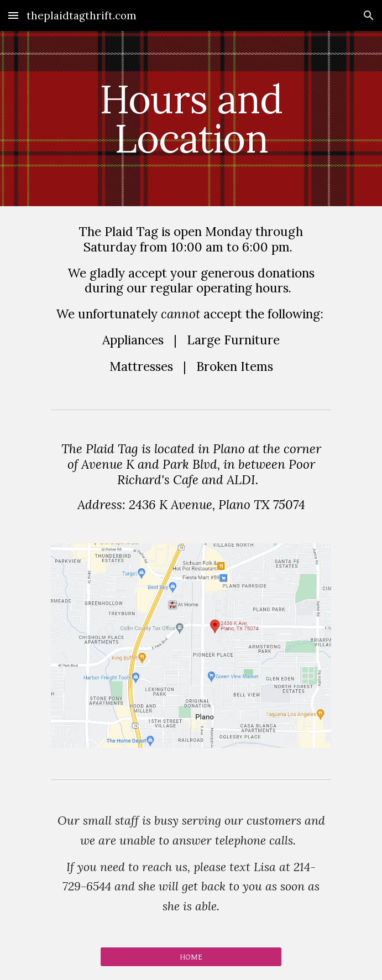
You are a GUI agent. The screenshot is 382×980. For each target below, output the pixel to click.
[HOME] (191, 957)
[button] (13, 15)
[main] (191, 119)
